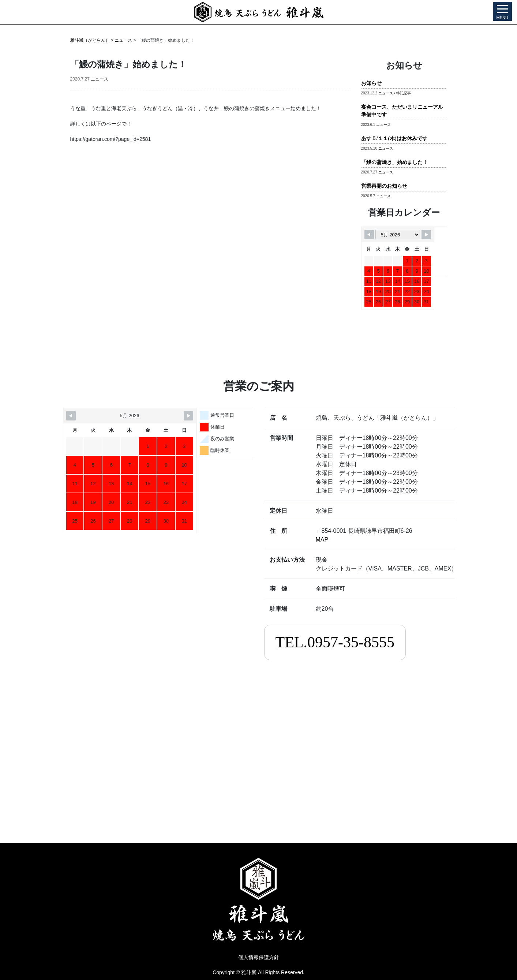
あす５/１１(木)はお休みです (394, 139)
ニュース (100, 79)
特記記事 (404, 93)
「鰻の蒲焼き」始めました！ (394, 162)
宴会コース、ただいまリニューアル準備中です (402, 111)
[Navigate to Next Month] (426, 235)
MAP (322, 540)
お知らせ (371, 83)
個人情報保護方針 (259, 957)
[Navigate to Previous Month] (369, 235)
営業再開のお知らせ (384, 186)
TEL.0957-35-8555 (335, 642)
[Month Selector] (398, 235)
